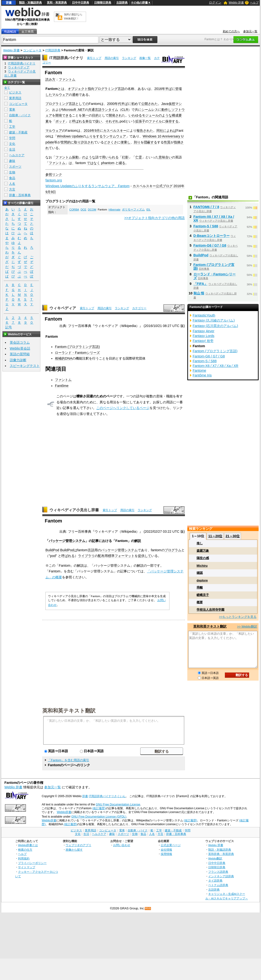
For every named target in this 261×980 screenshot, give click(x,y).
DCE (83, 210)
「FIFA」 (201, 284)
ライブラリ (86, 556)
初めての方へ (231, 31)
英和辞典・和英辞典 (221, 854)
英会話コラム (20, 342)
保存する (172, 121)
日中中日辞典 (81, 3)
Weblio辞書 (64, 812)
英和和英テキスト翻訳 (69, 710)
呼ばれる (79, 121)
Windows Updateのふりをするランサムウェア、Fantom (87, 186)
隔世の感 (203, 558)
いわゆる (135, 115)
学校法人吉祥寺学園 (210, 610)
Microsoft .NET (73, 110)
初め (135, 104)
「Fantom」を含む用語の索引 (68, 760)
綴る (122, 163)
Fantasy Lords (204, 336)
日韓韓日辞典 (103, 3)
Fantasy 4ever (204, 331)
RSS (148, 909)
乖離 (200, 588)
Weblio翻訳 (215, 858)
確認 (200, 573)
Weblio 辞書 (236, 3)
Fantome (200, 371)
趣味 (12, 161)
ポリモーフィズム (133, 210)
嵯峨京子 (203, 595)
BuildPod (52, 550)
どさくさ (111, 142)
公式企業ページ (171, 845)
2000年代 (114, 104)
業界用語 (15, 98)
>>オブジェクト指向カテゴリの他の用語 (155, 218)
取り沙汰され (84, 142)
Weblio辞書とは (28, 845)
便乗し (126, 142)
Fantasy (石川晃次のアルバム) (215, 326)
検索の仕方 (25, 850)
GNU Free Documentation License (118, 804)
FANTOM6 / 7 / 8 (206, 207)
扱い (99, 121)
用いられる (110, 157)
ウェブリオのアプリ (78, 845)
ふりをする (94, 136)
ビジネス (15, 92)
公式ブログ (164, 186)
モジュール (150, 115)
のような (165, 115)
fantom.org (54, 180)
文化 (12, 144)
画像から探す (74, 850)
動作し (166, 110)
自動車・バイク (20, 115)
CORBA (74, 210)
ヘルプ (254, 3)
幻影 (125, 157)
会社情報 (166, 850)
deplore (202, 580)
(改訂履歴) (99, 808)
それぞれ (112, 121)
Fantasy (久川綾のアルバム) (214, 320)
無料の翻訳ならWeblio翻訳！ (73, 17)
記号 (9, 327)
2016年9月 (92, 131)
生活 (12, 149)
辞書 (9, 3)
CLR (125, 110)
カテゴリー (139, 308)
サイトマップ (27, 867)
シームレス (150, 110)
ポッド (60, 121)
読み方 (50, 79)
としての (82, 104)
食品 (12, 178)
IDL (148, 210)
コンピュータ (32, 50)
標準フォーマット (121, 556)
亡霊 (139, 157)
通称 (75, 95)
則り (137, 142)
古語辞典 (122, 3)
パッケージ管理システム (67, 541)
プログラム (173, 550)
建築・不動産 (18, 132)
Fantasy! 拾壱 (203, 341)
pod (53, 556)
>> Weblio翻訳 (247, 627)
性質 (167, 142)
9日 (53, 192)
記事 (95, 541)
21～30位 (233, 536)
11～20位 (215, 536)
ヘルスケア (17, 155)
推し (200, 543)
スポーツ (15, 167)
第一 (85, 115)
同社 (160, 131)
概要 (200, 602)
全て (7, 88)
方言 (12, 189)
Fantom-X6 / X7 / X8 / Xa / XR (216, 366)
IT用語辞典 (53, 50)
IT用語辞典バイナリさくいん (107, 796)
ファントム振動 (67, 157)
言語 (91, 550)
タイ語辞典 (215, 880)
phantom (108, 163)
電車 (12, 110)
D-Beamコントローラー (212, 236)
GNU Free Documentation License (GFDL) (99, 817)
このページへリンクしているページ (123, 408)
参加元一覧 (250, 31)
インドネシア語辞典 (221, 876)
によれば (170, 131)
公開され (148, 104)
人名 (12, 184)
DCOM (92, 210)
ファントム (67, 79)
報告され (143, 131)
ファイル (155, 121)
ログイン (215, 2)
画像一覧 (145, 58)
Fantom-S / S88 (206, 226)
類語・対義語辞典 (30, 3)
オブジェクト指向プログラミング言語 (96, 89)
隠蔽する (150, 142)
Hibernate (115, 210)
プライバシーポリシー (32, 863)
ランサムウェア (114, 136)
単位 (89, 121)
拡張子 (140, 121)
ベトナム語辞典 (218, 885)
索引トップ (94, 58)
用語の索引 (112, 58)
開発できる (64, 115)
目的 (95, 115)
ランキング (129, 58)
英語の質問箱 (20, 354)
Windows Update (70, 136)
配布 (101, 556)
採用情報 (166, 854)
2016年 (160, 89)
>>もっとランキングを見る (238, 617)
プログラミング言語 (60, 104)
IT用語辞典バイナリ (66, 58)
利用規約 (24, 858)
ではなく (93, 163)
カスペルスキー (115, 131)
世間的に (67, 142)
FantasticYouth (204, 315)
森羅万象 (203, 551)
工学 (12, 127)
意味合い (165, 157)
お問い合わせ (122, 845)
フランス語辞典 (218, 872)
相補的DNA (63, 358)
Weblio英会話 (20, 348)
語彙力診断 (18, 360)
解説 (138, 541)
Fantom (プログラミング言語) (77, 347)
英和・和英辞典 (57, 3)
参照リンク (54, 175)
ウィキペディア (63, 308)
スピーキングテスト (25, 366)
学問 (12, 138)
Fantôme (62, 386)
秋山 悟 (199, 293)
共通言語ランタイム (103, 110)
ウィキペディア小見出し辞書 (74, 510)
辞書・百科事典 (20, 195)
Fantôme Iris (202, 375)
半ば (169, 89)
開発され (115, 115)
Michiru (202, 566)
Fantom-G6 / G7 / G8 (210, 245)
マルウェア (60, 95)
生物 (12, 172)
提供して (145, 556)
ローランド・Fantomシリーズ (77, 353)
